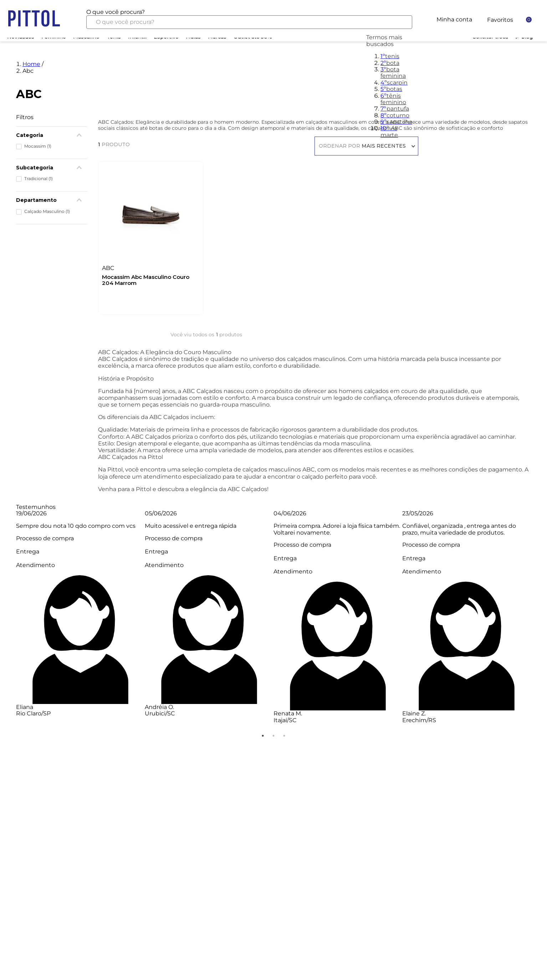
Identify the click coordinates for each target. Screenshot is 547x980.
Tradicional (39, 179)
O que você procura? (116, 12)
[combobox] (249, 19)
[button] (52, 200)
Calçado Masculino (47, 211)
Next (536, 621)
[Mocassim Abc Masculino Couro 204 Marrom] (151, 236)
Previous (11, 621)
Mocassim (38, 146)
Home (31, 64)
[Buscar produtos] (401, 22)
